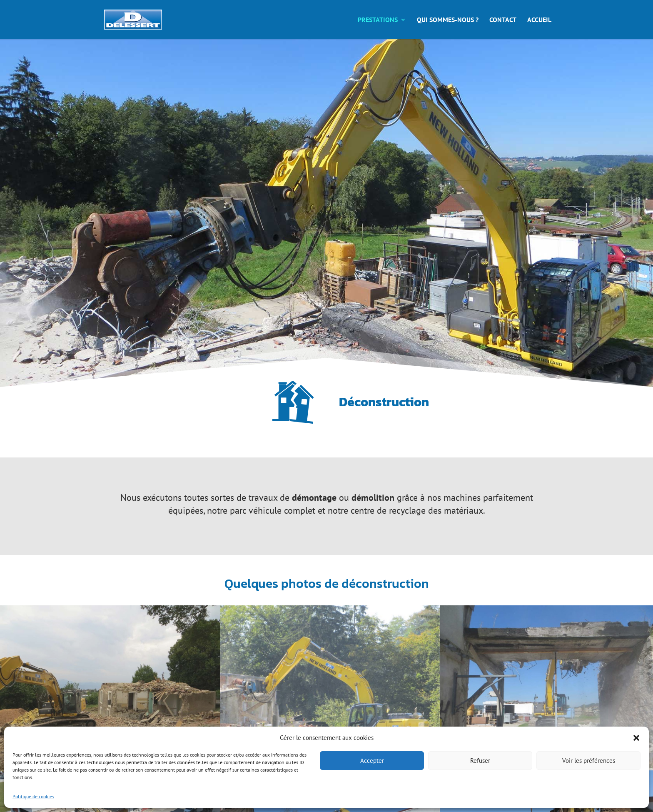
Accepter (372, 761)
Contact (503, 20)
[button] (636, 738)
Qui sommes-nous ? (448, 20)
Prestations (378, 20)
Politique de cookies (33, 796)
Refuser (480, 761)
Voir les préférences (589, 761)
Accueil (539, 20)
